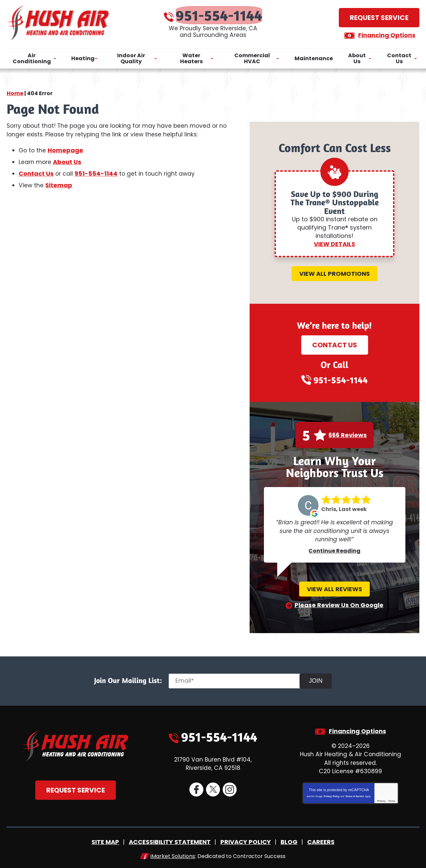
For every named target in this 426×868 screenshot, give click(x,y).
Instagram (229, 789)
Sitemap (59, 184)
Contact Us (36, 173)
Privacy (381, 799)
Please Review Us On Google (339, 604)
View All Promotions (334, 273)
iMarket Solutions (173, 854)
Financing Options (384, 33)
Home (15, 90)
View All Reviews (334, 588)
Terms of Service (355, 795)
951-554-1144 (220, 13)
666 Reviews (348, 434)
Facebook (196, 789)
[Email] (238, 680)
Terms (392, 799)
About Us (68, 161)
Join (319, 679)
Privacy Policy (332, 795)
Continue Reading (334, 550)
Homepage (66, 150)
